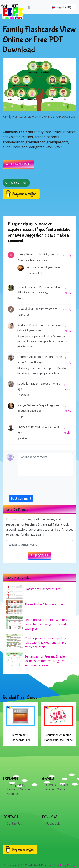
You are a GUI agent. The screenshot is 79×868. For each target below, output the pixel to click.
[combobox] (63, 7)
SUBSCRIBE (39, 556)
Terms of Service (18, 789)
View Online (16, 183)
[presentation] (41, 487)
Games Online (56, 789)
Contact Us (14, 823)
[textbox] (63, 7)
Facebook (53, 823)
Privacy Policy (16, 785)
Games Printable (57, 785)
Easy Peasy (68, 865)
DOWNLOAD (20, 164)
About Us (13, 794)
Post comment (21, 498)
